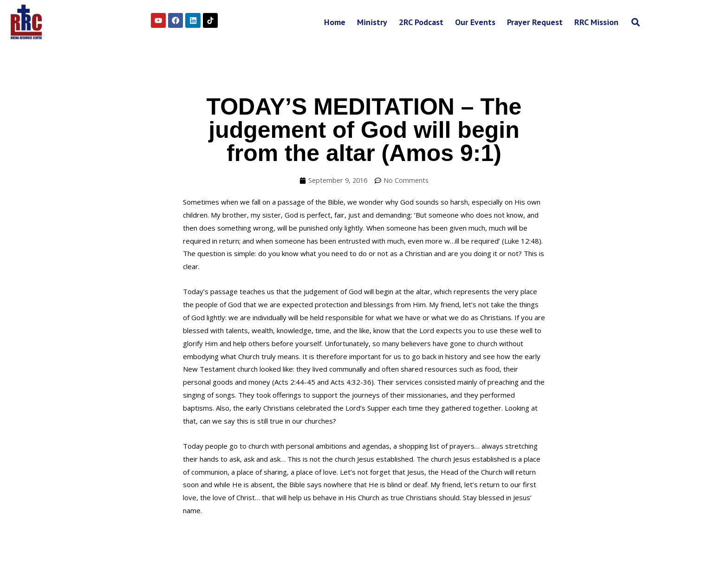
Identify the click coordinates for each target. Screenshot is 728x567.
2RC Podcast (421, 22)
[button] (635, 22)
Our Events (475, 22)
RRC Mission (596, 22)
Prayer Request (535, 22)
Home (335, 22)
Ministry (372, 22)
